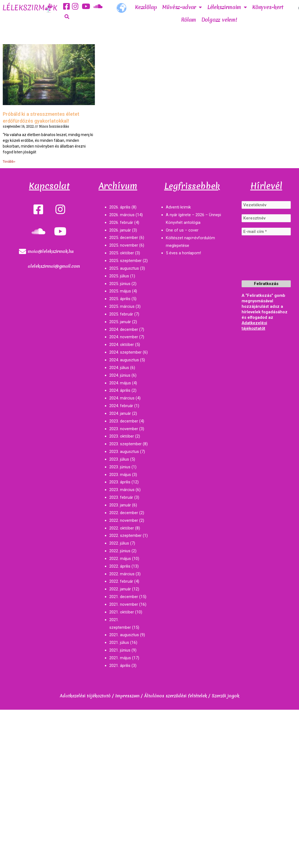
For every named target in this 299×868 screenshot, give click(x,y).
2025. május (120, 291)
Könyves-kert (268, 7)
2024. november (124, 337)
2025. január (120, 322)
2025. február (121, 314)
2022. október (122, 528)
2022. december (124, 513)
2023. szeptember (125, 444)
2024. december (124, 329)
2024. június (120, 375)
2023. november (124, 429)
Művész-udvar (182, 7)
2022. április (120, 566)
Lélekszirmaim (227, 7)
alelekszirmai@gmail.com (54, 266)
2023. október (122, 436)
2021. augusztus (124, 635)
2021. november (124, 604)
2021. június (120, 650)
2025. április (120, 299)
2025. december (124, 238)
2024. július (119, 368)
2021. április (120, 666)
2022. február (121, 581)
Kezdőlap (146, 7)
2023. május (120, 475)
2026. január (120, 230)
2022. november (124, 520)
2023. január (120, 505)
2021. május (120, 658)
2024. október (122, 345)
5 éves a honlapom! (184, 253)
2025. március (122, 306)
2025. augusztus (124, 268)
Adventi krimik (178, 207)
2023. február (121, 497)
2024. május (120, 383)
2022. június (120, 551)
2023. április (120, 482)
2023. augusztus (124, 452)
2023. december (124, 421)
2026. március (122, 215)
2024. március (122, 398)
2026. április (120, 207)
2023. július (119, 459)
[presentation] (264, 262)
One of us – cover (182, 230)
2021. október (122, 612)
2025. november (124, 245)
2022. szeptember (125, 536)
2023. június (120, 467)
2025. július (119, 276)
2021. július (119, 642)
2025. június (120, 284)
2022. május (120, 559)
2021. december (124, 597)
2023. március (122, 490)
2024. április (120, 390)
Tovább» (9, 162)
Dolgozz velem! (219, 20)
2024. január (120, 413)
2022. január (120, 589)
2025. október (122, 253)
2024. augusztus (124, 360)
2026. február (121, 222)
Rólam (189, 20)
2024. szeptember (125, 352)
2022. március (122, 574)
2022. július (119, 543)
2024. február (121, 406)
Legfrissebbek (192, 186)
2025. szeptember (125, 261)
